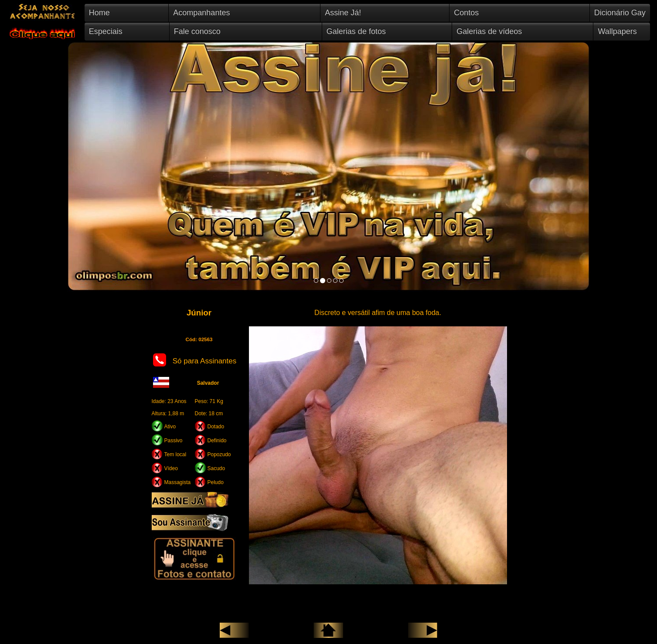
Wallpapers (617, 31)
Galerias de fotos (356, 31)
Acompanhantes (201, 13)
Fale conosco (197, 31)
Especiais (106, 31)
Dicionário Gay (620, 13)
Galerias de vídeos (489, 31)
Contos (466, 13)
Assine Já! (343, 13)
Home (99, 13)
